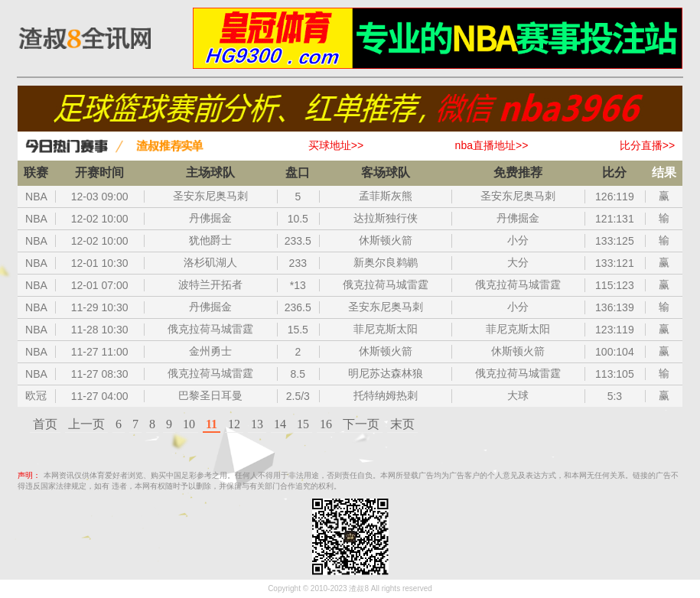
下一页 (361, 424)
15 (303, 424)
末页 (402, 424)
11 (212, 424)
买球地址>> (336, 145)
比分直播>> (647, 145)
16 (326, 424)
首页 (45, 424)
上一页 (86, 424)
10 (189, 424)
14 (280, 424)
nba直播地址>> (492, 145)
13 (257, 424)
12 (234, 424)
